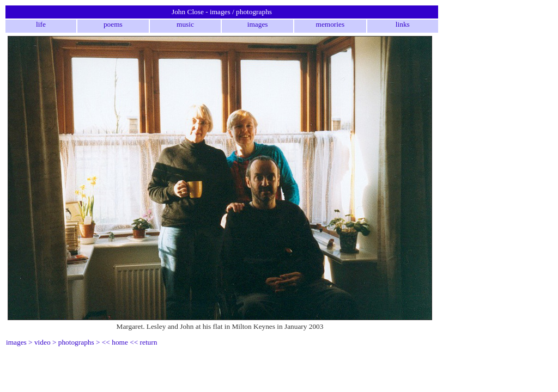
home (120, 342)
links (403, 24)
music (185, 24)
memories (330, 24)
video (43, 342)
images (258, 24)
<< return (143, 342)
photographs (76, 342)
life (41, 24)
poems (113, 24)
